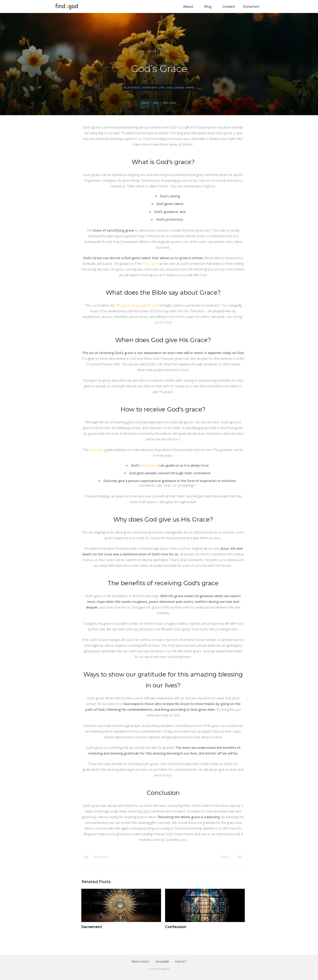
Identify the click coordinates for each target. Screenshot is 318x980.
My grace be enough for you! (138, 305)
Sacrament (121, 911)
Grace (179, 88)
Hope (190, 88)
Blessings (132, 88)
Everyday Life (153, 88)
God (170, 88)
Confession (205, 911)
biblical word (149, 465)
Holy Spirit (150, 264)
